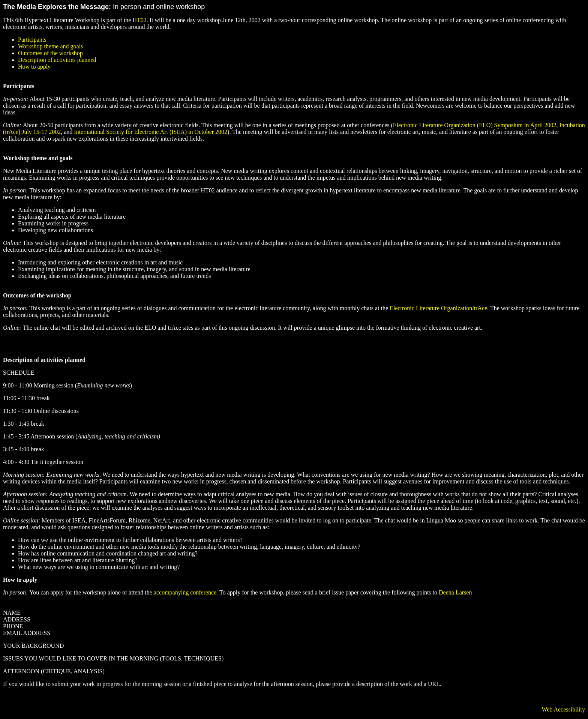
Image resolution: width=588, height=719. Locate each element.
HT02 (139, 20)
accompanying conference (184, 592)
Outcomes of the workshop (50, 53)
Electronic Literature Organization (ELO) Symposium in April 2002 (475, 125)
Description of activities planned (57, 60)
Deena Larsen (455, 592)
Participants (32, 40)
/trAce (480, 308)
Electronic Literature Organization (431, 308)
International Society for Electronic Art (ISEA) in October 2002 (151, 132)
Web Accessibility (563, 709)
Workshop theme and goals (50, 46)
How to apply (34, 67)
